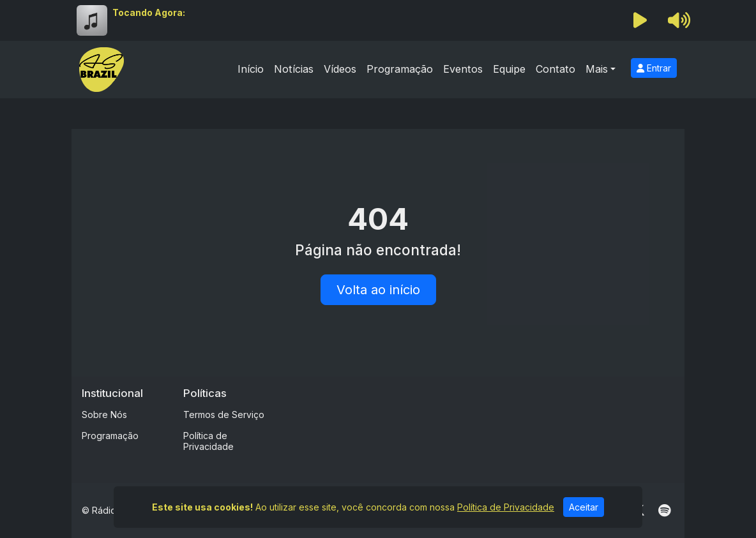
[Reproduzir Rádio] (640, 20)
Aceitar (584, 507)
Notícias (294, 69)
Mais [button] (597, 69)
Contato (556, 69)
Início (251, 69)
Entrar (654, 68)
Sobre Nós (104, 415)
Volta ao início (378, 290)
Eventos (463, 69)
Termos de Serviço (224, 415)
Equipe (509, 69)
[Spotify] (664, 511)
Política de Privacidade (208, 441)
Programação (400, 69)
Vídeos (340, 69)
